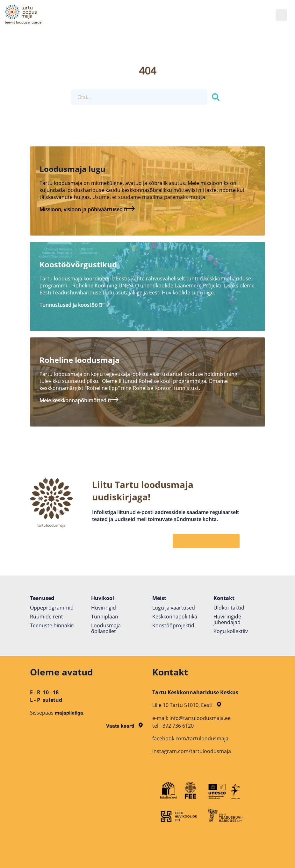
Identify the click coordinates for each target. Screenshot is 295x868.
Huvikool (103, 598)
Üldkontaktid (229, 608)
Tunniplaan (105, 617)
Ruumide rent (47, 617)
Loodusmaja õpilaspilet (106, 628)
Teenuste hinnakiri (52, 625)
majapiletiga (69, 713)
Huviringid (104, 608)
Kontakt (224, 598)
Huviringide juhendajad (227, 619)
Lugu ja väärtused (174, 608)
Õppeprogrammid (52, 608)
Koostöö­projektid (173, 625)
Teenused (42, 598)
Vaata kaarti (124, 726)
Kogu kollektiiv (231, 631)
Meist (159, 598)
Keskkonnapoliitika (175, 617)
